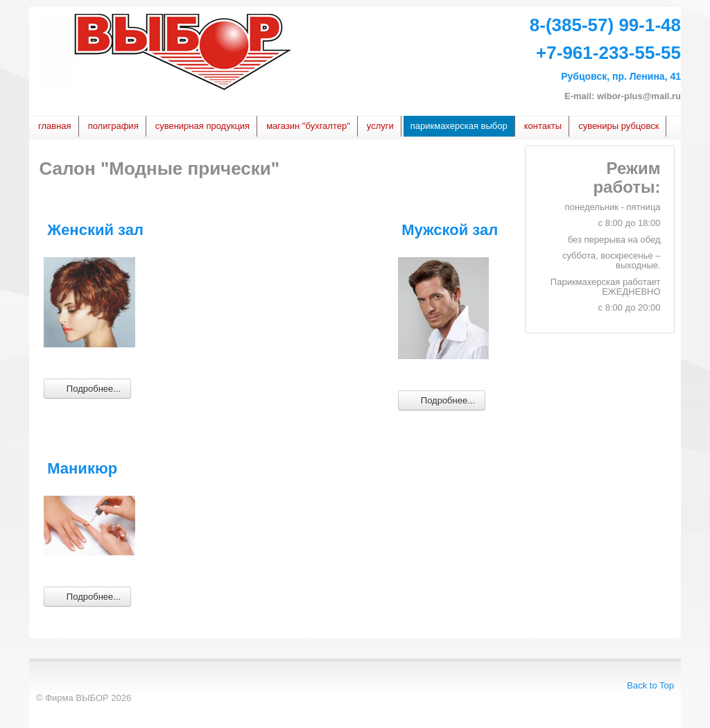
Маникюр (82, 468)
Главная (55, 126)
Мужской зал (450, 230)
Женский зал (95, 230)
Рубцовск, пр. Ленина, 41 (621, 76)
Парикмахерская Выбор (459, 126)
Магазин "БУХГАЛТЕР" (308, 126)
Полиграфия (113, 126)
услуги (380, 126)
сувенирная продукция (202, 126)
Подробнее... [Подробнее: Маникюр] (87, 596)
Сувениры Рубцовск (618, 126)
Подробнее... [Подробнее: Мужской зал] (442, 400)
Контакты (543, 126)
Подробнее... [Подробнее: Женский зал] (87, 388)
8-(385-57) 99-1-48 (605, 25)
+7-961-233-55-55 (608, 53)
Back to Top (650, 685)
